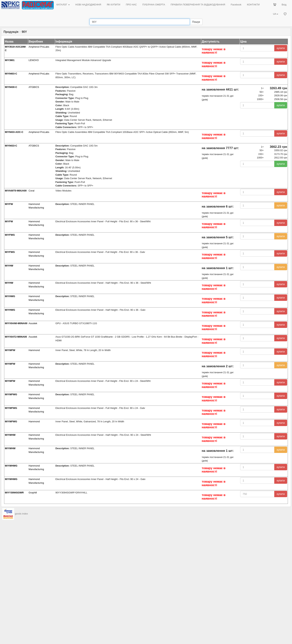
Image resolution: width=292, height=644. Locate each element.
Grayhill (33, 493)
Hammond (34, 350)
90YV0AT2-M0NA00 (16, 337)
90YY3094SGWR (14, 493)
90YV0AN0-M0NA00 (16, 323)
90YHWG (10, 296)
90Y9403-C (11, 74)
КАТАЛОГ (63, 5)
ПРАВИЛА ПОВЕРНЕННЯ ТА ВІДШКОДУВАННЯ (198, 5)
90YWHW (10, 435)
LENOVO (34, 60)
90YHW (9, 266)
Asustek (33, 323)
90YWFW (10, 350)
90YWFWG (11, 394)
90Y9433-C (11, 146)
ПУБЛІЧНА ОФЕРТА (154, 5)
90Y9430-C (11, 87)
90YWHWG (11, 466)
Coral (31, 191)
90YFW (9, 204)
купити (281, 48)
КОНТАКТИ (253, 5)
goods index (21, 514)
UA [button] (276, 14)
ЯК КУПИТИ (113, 5)
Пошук (196, 22)
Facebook (236, 5)
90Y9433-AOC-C (14, 132)
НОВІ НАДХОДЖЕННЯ (88, 5)
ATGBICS (34, 87)
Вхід (284, 5)
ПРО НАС (131, 5)
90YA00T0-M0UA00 (16, 191)
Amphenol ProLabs (39, 47)
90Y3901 (10, 60)
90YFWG (10, 235)
